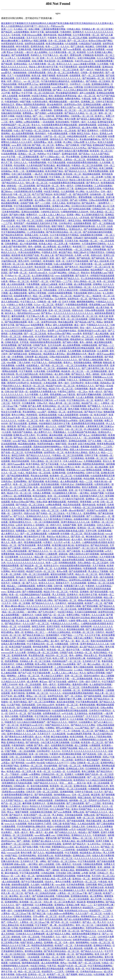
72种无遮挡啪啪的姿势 (40, 711)
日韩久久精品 (50, 687)
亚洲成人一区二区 (27, 154)
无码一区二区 (12, 650)
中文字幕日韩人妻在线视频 (69, 479)
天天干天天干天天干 (36, 38)
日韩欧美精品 (63, 835)
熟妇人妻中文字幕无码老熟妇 (22, 809)
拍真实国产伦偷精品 (23, 432)
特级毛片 (73, 722)
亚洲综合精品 (21, 64)
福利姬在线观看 (76, 603)
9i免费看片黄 (48, 885)
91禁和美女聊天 (40, 102)
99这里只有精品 (40, 96)
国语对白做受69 (92, 676)
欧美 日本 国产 (102, 954)
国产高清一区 (22, 392)
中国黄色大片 (12, 728)
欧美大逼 (36, 75)
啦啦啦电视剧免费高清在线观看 (46, 342)
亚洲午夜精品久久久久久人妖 (76, 522)
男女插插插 (8, 151)
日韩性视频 (102, 46)
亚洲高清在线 (38, 46)
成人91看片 (77, 539)
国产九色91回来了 (47, 612)
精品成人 (33, 339)
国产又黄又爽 (28, 307)
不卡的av (9, 276)
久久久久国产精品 (106, 58)
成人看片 (64, 55)
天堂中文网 (91, 531)
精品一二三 (107, 452)
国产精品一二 (47, 360)
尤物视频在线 (61, 800)
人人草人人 (11, 58)
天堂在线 (106, 844)
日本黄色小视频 (73, 606)
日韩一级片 (85, 682)
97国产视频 (11, 751)
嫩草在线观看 (18, 316)
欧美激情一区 (46, 670)
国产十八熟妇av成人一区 (53, 157)
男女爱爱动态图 (44, 307)
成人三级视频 (107, 676)
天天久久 (61, 629)
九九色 (90, 52)
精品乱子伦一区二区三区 (61, 389)
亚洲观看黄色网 (19, 655)
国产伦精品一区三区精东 (98, 81)
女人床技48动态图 (18, 711)
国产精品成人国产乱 (85, 322)
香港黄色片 (76, 908)
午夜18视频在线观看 (58, 133)
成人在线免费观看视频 (23, 133)
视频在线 (23, 339)
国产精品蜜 (7, 64)
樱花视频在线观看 (58, 102)
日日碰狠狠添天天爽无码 (41, 400)
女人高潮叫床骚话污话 (93, 215)
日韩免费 (29, 357)
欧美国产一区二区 (40, 281)
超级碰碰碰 (62, 368)
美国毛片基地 (95, 189)
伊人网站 (68, 142)
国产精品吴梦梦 (81, 194)
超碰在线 (12, 186)
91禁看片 (48, 542)
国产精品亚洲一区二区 (48, 186)
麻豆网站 (14, 896)
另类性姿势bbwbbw (95, 928)
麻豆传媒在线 (12, 873)
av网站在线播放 (32, 122)
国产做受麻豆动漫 (18, 354)
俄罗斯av (16, 93)
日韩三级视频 (74, 873)
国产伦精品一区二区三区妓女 (36, 131)
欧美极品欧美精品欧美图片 (54, 441)
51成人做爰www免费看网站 (61, 914)
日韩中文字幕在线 (51, 70)
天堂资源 (24, 342)
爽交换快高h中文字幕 (35, 537)
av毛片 (92, 136)
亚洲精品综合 (35, 354)
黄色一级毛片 (67, 186)
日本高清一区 (58, 928)
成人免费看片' (30, 940)
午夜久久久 (73, 380)
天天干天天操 (18, 760)
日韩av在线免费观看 (99, 200)
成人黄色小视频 (90, 128)
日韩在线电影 (35, 136)
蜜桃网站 (12, 676)
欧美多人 (74, 740)
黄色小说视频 (12, 716)
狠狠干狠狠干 (58, 226)
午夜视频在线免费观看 (77, 305)
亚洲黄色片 (78, 32)
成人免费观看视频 (23, 496)
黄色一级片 (64, 383)
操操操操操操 (20, 73)
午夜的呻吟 (66, 32)
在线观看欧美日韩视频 (16, 136)
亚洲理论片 (80, 760)
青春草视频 (107, 661)
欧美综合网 (63, 75)
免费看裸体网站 (73, 487)
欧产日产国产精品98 (42, 194)
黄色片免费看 (44, 545)
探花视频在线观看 (104, 667)
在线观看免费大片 (23, 296)
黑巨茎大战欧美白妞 (94, 534)
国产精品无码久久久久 (13, 183)
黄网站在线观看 (10, 371)
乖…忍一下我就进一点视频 (34, 107)
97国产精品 (86, 145)
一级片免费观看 (25, 200)
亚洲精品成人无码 (75, 769)
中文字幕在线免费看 (47, 699)
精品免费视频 (65, 35)
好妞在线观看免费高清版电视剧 (83, 162)
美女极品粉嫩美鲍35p (90, 139)
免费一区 (97, 99)
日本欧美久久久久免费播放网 (30, 934)
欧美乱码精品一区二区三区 (56, 406)
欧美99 (75, 496)
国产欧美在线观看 (27, 545)
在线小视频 (34, 29)
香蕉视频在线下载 (96, 160)
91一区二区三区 (23, 276)
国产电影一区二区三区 (43, 145)
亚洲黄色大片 (39, 803)
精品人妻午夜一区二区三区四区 (65, 403)
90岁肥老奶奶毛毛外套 (12, 44)
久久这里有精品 (104, 586)
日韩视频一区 (72, 972)
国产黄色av (47, 313)
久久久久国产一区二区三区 (36, 624)
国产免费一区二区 (18, 273)
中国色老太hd (67, 484)
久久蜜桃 (44, 394)
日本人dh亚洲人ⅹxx (58, 287)
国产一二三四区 (43, 203)
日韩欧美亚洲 (21, 87)
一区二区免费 (97, 177)
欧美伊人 (100, 116)
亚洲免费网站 (20, 481)
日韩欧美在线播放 (84, 186)
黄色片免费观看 (90, 487)
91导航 (108, 177)
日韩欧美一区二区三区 (88, 763)
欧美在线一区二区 (73, 174)
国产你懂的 (41, 113)
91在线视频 (7, 435)
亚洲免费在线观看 (33, 148)
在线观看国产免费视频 (88, 850)
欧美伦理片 (49, 148)
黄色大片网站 (18, 415)
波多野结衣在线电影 (99, 38)
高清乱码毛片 (8, 664)
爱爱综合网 (76, 55)
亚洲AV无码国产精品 (82, 809)
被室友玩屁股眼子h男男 (26, 560)
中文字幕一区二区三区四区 (30, 220)
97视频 (72, 133)
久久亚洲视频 (61, 568)
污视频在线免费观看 (93, 864)
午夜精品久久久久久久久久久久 (25, 70)
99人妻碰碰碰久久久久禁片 (73, 890)
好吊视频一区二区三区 (72, 534)
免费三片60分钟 (10, 684)
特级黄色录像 (84, 876)
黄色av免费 (62, 571)
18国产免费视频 (31, 798)
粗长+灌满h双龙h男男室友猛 (63, 96)
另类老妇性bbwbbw (19, 238)
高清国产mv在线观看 (97, 510)
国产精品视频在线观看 (16, 322)
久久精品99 (15, 806)
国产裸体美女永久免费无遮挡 (19, 737)
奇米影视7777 (79, 247)
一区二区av (82, 392)
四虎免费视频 (12, 661)
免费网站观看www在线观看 (19, 447)
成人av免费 (20, 299)
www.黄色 (16, 145)
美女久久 (36, 125)
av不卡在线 (60, 400)
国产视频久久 (94, 406)
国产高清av (84, 154)
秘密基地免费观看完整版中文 (54, 84)
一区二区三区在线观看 (40, 87)
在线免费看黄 (37, 325)
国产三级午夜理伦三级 (93, 368)
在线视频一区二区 (72, 690)
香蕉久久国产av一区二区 (73, 107)
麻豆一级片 (80, 325)
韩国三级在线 (106, 450)
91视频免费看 (9, 827)
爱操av (19, 104)
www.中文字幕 (17, 119)
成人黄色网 (33, 682)
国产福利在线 (36, 151)
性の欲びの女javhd (62, 940)
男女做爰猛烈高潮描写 (67, 93)
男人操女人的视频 (57, 380)
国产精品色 (7, 32)
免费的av (60, 145)
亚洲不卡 (64, 719)
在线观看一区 (91, 948)
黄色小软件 (24, 261)
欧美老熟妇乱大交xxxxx (77, 911)
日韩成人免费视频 (42, 493)
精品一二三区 (86, 481)
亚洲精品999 (81, 189)
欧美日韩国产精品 (54, 171)
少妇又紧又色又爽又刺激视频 (22, 128)
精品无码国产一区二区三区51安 (95, 267)
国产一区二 (39, 116)
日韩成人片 (74, 273)
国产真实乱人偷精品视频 (89, 119)
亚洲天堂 (10, 748)
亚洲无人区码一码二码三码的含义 (35, 197)
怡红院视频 (57, 278)
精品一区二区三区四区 (13, 612)
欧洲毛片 (99, 400)
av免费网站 (35, 774)
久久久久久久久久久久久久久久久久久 (26, 563)
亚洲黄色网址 (64, 684)
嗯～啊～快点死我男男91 (65, 197)
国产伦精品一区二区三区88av (62, 861)
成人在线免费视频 (72, 345)
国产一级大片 (87, 70)
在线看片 (44, 258)
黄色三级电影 (18, 241)
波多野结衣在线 (49, 322)
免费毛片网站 (62, 450)
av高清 (19, 525)
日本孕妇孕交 (66, 223)
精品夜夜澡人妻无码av (55, 354)
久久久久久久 (26, 557)
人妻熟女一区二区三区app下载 (72, 893)
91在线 (107, 914)
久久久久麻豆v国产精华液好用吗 (63, 328)
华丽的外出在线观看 (94, 670)
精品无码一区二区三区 (57, 655)
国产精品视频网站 (85, 954)
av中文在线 (68, 713)
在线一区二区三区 (50, 510)
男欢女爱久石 (91, 655)
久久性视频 (60, 58)
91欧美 (5, 281)
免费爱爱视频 (85, 609)
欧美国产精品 (12, 99)
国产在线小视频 (30, 847)
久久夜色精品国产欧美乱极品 (41, 165)
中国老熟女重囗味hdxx (12, 589)
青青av (48, 325)
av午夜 (86, 255)
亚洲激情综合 (45, 940)
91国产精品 (93, 168)
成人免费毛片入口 (43, 432)
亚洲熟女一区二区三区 (97, 499)
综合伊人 (50, 882)
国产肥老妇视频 (99, 218)
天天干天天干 (23, 78)
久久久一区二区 (9, 473)
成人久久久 (51, 426)
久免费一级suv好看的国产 (73, 510)
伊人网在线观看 (92, 429)
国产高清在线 (33, 510)
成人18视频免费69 (75, 928)
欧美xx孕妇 (41, 380)
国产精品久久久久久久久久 (101, 148)
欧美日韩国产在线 (30, 255)
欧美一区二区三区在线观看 (74, 319)
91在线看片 (76, 922)
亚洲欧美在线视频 (55, 99)
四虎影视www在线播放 (14, 792)
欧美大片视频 (26, 305)
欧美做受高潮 (89, 351)
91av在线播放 (69, 664)
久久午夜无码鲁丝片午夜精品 (24, 168)
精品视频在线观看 (92, 174)
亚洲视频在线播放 (101, 84)
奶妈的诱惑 (98, 73)
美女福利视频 (51, 766)
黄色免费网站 (91, 539)
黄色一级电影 (86, 342)
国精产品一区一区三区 (54, 615)
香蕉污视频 (49, 189)
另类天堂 (16, 403)
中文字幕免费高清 (68, 67)
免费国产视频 (57, 911)
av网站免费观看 (54, 505)
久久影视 (7, 432)
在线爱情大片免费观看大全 (43, 392)
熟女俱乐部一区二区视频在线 (59, 61)
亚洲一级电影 (104, 867)
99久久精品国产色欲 (60, 809)
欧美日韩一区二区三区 (13, 264)
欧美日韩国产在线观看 (21, 647)
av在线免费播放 (22, 32)
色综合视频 (19, 165)
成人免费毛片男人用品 (55, 887)
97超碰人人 (13, 305)
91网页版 (78, 87)
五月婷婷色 (61, 299)
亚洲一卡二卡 (47, 58)
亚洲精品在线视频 (105, 93)
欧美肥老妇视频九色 (97, 890)
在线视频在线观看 (44, 780)
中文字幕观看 (41, 177)
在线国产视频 (27, 203)
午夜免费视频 (33, 284)
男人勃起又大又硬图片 (52, 676)
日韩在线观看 (24, 61)
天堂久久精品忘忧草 (68, 290)
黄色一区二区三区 (85, 925)
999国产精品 (11, 856)
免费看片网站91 (24, 519)
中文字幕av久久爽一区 (37, 316)
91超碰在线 (15, 963)
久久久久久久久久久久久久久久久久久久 (74, 313)
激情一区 (19, 632)
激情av (4, 90)
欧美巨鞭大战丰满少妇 (63, 545)
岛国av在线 (21, 974)
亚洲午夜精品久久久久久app (53, 209)
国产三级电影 (14, 548)
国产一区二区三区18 (78, 41)
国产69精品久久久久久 (97, 812)
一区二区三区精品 (83, 249)
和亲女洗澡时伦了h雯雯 (40, 824)
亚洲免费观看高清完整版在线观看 (88, 423)
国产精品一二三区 (87, 937)
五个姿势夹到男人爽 (76, 658)
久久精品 (92, 122)
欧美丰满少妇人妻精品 (77, 452)
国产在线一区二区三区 (12, 452)
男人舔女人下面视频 (98, 571)
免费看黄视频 (8, 554)
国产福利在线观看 (95, 107)
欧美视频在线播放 (42, 206)
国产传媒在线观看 (100, 650)
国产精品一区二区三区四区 (23, 270)
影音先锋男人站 (46, 856)
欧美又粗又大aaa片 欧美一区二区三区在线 (32, 467)
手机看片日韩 (101, 638)
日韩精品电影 (15, 90)
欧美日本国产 (101, 415)
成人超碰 (12, 200)
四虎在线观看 (29, 705)
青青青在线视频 (39, 621)
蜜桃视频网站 (83, 870)
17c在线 (86, 84)
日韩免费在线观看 (37, 73)
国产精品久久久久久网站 (83, 725)
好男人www (27, 328)
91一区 (36, 58)
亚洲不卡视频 (8, 116)
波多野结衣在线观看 (35, 44)
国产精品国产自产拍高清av (41, 299)
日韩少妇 (26, 145)
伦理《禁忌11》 (15, 81)
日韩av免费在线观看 (95, 310)
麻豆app (44, 682)
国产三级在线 (78, 46)
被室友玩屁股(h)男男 (99, 365)
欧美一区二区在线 (59, 377)
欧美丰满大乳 (9, 708)
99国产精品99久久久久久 (57, 725)
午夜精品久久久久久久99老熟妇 (83, 557)
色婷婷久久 (36, 55)
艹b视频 (23, 406)
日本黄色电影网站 (11, 212)
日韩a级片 (78, 238)
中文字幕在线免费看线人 (56, 229)
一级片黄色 (74, 102)
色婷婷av (42, 154)
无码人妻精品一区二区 (77, 177)
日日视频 (75, 742)
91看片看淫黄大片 (10, 107)
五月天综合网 (55, 345)
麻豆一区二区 (48, 218)
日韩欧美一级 (44, 302)
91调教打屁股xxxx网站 (38, 641)
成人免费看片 (65, 247)
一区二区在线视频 (26, 186)
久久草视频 (59, 806)
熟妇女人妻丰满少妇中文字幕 (44, 67)
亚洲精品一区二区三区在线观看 (72, 789)
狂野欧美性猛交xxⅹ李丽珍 (65, 421)
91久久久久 (56, 693)
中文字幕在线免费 (41, 673)
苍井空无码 (43, 809)
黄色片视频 (74, 409)
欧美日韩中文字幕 (89, 595)
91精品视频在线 (37, 858)
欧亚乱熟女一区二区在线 (64, 131)
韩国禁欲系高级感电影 (35, 104)
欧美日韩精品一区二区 (80, 287)
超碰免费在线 (8, 908)
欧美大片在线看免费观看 (89, 757)
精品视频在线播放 (27, 444)
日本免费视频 (53, 371)
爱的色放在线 (50, 35)
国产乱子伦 (108, 139)
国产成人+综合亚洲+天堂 (102, 261)
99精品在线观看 (45, 249)
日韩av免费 (79, 142)
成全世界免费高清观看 (90, 67)
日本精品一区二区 (83, 653)
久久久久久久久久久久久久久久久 (91, 751)
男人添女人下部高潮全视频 (98, 737)
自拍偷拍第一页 (98, 194)
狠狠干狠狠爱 (49, 75)
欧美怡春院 (49, 261)
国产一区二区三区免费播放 (42, 702)
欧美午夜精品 (33, 464)
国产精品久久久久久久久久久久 (18, 110)
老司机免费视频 (9, 345)
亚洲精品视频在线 (34, 589)
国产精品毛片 (79, 844)
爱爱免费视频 (85, 197)
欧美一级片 (45, 421)
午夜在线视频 (80, 293)
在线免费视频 (94, 247)
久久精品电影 (96, 621)
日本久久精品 (59, 203)
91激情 (72, 621)
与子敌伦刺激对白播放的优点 (55, 81)
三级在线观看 (102, 925)
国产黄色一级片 (42, 745)
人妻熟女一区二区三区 (75, 160)
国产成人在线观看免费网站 (78, 919)
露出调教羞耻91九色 (77, 354)
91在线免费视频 (9, 154)
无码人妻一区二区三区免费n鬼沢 (63, 73)
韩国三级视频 (40, 41)
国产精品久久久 (89, 931)
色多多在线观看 (17, 38)
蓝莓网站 (97, 284)
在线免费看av (40, 142)
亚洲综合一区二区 (86, 528)
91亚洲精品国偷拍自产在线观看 (35, 595)
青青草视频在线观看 (41, 821)
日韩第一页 (86, 73)
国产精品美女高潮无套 (12, 235)
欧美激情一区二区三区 (36, 287)
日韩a (73, 763)
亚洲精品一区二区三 (35, 632)
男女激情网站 (29, 412)
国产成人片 (43, 911)
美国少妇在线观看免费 (102, 641)
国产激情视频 (108, 795)
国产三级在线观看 (75, 803)
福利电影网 (86, 626)
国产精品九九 (72, 139)
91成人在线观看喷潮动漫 (16, 867)
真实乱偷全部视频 (66, 702)
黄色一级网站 (16, 122)
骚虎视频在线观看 (31, 963)
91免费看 (49, 151)
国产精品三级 (39, 914)
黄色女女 (6, 455)
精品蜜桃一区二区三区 (82, 336)
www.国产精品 (20, 441)
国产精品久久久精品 (75, 113)
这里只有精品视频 (87, 58)
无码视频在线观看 (67, 563)
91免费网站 (54, 107)
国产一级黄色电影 (44, 110)
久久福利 (35, 885)
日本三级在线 (18, 528)
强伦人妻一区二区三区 (37, 183)
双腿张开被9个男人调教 (70, 699)
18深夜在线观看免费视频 (60, 293)
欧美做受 (102, 505)
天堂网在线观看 (48, 867)
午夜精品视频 (63, 896)
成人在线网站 (41, 52)
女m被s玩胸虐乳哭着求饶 (80, 734)
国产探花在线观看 (99, 592)
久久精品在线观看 (86, 824)
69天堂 (40, 577)
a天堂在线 (85, 218)
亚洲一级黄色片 (68, 957)
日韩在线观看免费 (61, 270)
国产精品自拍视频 (31, 160)
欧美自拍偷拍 (63, 122)
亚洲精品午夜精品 (16, 742)
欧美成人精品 (96, 90)
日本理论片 (76, 84)
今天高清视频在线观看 (74, 589)
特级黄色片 (10, 722)
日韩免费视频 (100, 249)
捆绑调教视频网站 (92, 220)
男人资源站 (58, 815)
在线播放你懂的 (99, 435)
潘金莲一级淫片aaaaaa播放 (101, 354)
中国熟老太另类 (50, 252)
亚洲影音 (32, 580)
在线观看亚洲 (97, 519)
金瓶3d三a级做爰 (50, 284)
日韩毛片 (100, 632)
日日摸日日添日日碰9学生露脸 (99, 87)
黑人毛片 (102, 922)
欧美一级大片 (96, 392)
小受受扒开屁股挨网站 (104, 609)
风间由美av (106, 383)
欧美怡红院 (36, 383)
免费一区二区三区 (86, 818)
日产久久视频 (95, 441)
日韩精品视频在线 (89, 290)
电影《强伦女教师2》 (33, 890)
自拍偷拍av (7, 171)
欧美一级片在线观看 (104, 577)
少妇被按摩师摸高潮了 (56, 220)
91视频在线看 (62, 644)
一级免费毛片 (103, 203)
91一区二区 (92, 113)
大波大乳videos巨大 (84, 61)
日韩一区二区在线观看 (25, 249)
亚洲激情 (85, 592)
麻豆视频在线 (63, 165)
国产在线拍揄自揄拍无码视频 (98, 229)
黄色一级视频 (35, 247)
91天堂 (102, 539)
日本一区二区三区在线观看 (35, 139)
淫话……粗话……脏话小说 (73, 783)
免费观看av (28, 113)
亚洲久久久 (94, 452)
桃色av (64, 963)
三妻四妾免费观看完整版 (54, 29)
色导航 (47, 737)
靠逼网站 (31, 389)
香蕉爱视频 (30, 899)
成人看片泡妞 (103, 307)
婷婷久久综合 (95, 293)
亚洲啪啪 (33, 423)
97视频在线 (88, 55)
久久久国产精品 (9, 189)
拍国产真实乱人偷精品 (32, 943)
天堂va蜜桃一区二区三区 (45, 916)
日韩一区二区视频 (63, 238)
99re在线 (40, 763)
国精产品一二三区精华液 (63, 850)
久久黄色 (76, 542)
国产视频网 (94, 832)
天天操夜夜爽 (106, 487)
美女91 (95, 133)
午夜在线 (86, 99)
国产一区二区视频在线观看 (34, 534)
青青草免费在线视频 (98, 171)
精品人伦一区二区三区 (87, 574)
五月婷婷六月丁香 (65, 189)
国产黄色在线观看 (44, 795)
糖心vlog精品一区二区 (98, 664)
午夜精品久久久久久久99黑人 (65, 624)
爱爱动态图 (23, 348)
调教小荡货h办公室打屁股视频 (84, 554)
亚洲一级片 (55, 258)
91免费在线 (8, 299)
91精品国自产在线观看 (90, 44)
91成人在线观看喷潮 (68, 415)
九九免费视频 (74, 351)
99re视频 (42, 580)
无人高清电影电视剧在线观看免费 (98, 278)
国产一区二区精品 (10, 658)
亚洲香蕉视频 (18, 510)
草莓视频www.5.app (76, 470)
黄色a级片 (21, 577)
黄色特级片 (41, 133)
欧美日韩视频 (55, 664)
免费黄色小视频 (45, 586)
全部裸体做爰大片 (52, 690)
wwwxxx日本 (7, 653)
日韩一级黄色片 (64, 864)
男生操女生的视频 (40, 476)
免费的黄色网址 (73, 99)
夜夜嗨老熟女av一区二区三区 (96, 916)
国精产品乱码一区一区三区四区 (40, 351)
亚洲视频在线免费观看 (93, 690)
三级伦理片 (40, 328)
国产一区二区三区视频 (93, 75)
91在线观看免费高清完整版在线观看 (60, 125)
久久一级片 (62, 937)
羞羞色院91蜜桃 (80, 684)
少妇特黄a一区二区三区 (82, 116)
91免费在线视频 (34, 789)
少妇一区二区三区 (74, 429)
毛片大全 (110, 368)
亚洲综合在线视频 (30, 212)
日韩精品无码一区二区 (103, 209)
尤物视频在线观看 (84, 484)
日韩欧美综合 (96, 319)
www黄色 (59, 151)
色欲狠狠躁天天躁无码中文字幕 (42, 223)
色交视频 (100, 339)
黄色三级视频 (88, 771)
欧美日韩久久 (63, 537)
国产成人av (84, 435)
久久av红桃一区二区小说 (22, 380)
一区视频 (86, 650)
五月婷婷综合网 (67, 397)
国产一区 (82, 664)
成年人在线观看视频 (63, 325)
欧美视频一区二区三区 (97, 458)
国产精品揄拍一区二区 (94, 78)
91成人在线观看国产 (64, 264)
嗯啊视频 (97, 363)
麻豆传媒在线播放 (67, 528)
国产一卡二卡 (63, 731)
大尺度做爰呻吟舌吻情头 (94, 244)
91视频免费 (54, 534)
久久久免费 (20, 653)
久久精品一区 (21, 29)
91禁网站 (83, 200)
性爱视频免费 (90, 568)
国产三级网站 (22, 960)
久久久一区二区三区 (19, 508)
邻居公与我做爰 (71, 447)
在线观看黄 (75, 75)
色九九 (102, 128)
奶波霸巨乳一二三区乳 (102, 447)
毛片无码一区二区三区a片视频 (73, 38)
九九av (63, 464)
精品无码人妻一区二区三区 (85, 316)
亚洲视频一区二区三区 (65, 110)
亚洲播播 (66, 516)
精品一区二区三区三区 (29, 972)
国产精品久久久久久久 (67, 218)
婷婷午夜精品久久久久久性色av (72, 148)
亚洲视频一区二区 (53, 943)
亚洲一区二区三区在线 (60, 310)
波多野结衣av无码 (73, 104)
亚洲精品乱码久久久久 (38, 516)
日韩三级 (57, 824)
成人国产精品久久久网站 (92, 647)
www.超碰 (60, 885)
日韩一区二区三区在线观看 (36, 574)
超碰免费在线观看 (88, 125)
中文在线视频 (46, 168)
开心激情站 (42, 435)
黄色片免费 (70, 119)
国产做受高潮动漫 (16, 389)
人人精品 (78, 670)
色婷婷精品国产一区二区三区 (16, 125)
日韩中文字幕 (91, 455)
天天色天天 (67, 751)
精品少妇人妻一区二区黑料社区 (65, 128)
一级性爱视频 (16, 719)
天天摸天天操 (72, 241)
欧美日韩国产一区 (63, 194)
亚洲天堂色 (76, 357)
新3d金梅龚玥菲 (55, 104)
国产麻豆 (58, 90)
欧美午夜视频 (8, 974)
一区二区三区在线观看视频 (91, 110)
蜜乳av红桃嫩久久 (65, 728)
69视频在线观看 (90, 345)
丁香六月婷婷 (24, 363)
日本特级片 (36, 261)
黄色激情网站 (63, 116)
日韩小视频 (43, 899)
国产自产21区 (36, 348)
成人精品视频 (26, 177)
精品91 (50, 827)
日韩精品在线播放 (80, 270)
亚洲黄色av (27, 41)
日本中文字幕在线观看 (78, 261)
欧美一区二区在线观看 (59, 496)
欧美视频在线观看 (55, 241)
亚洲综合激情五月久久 (21, 522)
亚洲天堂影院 (54, 626)
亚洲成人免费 (73, 905)
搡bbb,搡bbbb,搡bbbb (15, 606)
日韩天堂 (31, 792)
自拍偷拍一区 (86, 415)
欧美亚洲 (82, 957)
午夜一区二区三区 (22, 194)
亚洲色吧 (67, 844)
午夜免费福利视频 (38, 162)
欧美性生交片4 (51, 566)
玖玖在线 (77, 864)
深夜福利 (90, 339)
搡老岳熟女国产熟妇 (22, 368)
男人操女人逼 (47, 255)
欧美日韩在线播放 (55, 44)
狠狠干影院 (61, 444)
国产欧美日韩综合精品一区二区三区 (64, 232)
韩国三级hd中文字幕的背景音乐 (89, 252)
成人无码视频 (51, 890)
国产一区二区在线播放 (102, 728)
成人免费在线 (50, 247)
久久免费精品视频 (35, 241)
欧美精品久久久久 (86, 386)
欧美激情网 (25, 96)
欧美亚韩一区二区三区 (101, 151)
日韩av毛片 (42, 403)
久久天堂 (101, 226)
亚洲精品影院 (108, 879)
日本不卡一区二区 (18, 713)
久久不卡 (7, 603)
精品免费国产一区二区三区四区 (68, 960)
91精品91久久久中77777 (58, 763)
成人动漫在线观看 (16, 284)
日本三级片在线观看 (22, 174)
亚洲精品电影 (25, 278)
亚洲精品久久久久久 (82, 835)
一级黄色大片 (27, 615)
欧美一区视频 (55, 142)
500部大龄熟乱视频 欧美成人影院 (68, 531)
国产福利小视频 (17, 215)
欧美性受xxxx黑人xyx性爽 (14, 490)
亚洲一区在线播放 (87, 525)
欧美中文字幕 (38, 32)
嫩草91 (38, 879)
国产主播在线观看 (95, 629)
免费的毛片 (32, 215)
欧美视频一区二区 (66, 954)
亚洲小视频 (32, 429)
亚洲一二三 (7, 29)
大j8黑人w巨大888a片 (61, 508)
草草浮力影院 (32, 119)
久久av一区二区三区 (44, 305)
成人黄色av (11, 858)
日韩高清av (7, 481)
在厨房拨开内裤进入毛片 (92, 496)
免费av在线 (90, 815)
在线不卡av (23, 769)
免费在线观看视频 (91, 766)
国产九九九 (19, 516)
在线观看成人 (78, 81)
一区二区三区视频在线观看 (46, 522)
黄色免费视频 (58, 470)
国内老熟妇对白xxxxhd (29, 313)
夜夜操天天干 (14, 160)
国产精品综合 (18, 218)
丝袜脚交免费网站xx (58, 580)
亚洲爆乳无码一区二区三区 (60, 858)
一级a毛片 (38, 174)
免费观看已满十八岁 (74, 586)
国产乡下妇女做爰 (50, 464)
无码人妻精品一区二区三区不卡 (46, 461)
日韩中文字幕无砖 (105, 102)
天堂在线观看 (12, 597)
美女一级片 (86, 328)
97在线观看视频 (23, 75)
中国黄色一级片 (78, 122)
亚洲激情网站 (12, 902)
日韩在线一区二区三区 (83, 731)
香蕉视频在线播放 (83, 363)
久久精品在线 (39, 629)
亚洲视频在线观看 (40, 377)
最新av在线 (34, 360)
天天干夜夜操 (99, 566)
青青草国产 (19, 223)
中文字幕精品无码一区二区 (80, 400)
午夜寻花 (74, 592)
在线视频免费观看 (104, 61)
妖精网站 (110, 107)
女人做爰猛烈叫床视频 (93, 551)
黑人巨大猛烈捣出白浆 (27, 374)
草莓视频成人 (60, 432)
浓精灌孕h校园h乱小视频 (85, 940)
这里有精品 (104, 125)
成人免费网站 (97, 896)
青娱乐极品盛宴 (66, 322)
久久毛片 (58, 542)
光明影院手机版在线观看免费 (39, 667)
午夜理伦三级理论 (67, 392)
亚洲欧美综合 (80, 786)
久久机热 (44, 235)
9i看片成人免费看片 (58, 621)
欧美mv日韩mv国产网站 (101, 41)
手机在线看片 (48, 937)
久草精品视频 (16, 334)
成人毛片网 (96, 899)
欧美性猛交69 (74, 203)
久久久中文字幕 (93, 635)
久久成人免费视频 (85, 397)
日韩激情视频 (81, 389)
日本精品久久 (107, 429)
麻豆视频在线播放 (76, 887)
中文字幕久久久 (51, 55)
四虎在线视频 (55, 363)
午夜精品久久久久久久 (98, 325)
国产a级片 (19, 479)
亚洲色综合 (34, 441)
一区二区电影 (67, 760)
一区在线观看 (48, 122)
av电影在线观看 (56, 113)
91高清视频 (99, 974)
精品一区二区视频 (42, 296)
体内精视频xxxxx (62, 795)
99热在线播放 (50, 290)
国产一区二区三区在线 (35, 334)
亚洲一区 (61, 261)
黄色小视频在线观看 (84, 667)
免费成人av (108, 470)
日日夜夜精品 (78, 458)
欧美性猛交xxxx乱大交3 (41, 238)
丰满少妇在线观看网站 (29, 252)
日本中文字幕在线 (18, 229)
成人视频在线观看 (18, 293)
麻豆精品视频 (56, 435)
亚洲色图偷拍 (75, 568)
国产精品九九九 (72, 278)
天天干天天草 (16, 148)
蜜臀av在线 (82, 621)
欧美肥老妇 (79, 780)
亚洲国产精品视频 (69, 748)
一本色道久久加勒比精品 (32, 99)
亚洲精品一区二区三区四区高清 (63, 597)
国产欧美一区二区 (41, 470)
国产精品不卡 (16, 815)
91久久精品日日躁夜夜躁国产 (19, 331)
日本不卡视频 (69, 302)
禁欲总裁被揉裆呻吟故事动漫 (81, 226)
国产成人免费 (35, 406)
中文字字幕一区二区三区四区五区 (38, 93)
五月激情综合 (22, 151)
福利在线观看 (52, 32)
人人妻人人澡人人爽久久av (52, 215)
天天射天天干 (44, 734)
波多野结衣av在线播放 (80, 580)
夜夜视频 (99, 421)
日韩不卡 (96, 682)
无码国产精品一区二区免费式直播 (30, 310)
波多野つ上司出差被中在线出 (62, 331)
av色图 (85, 873)
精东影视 (16, 255)
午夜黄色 (52, 38)
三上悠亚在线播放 (103, 186)
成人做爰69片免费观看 (94, 49)
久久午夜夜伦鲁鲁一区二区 (86, 35)
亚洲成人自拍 (32, 235)
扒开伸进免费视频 (63, 249)
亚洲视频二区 (88, 102)
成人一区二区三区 (87, 96)
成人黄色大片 (9, 61)
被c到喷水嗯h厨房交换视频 (39, 264)
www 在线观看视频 (65, 276)
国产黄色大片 (93, 183)
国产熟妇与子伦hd (98, 299)
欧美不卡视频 (66, 284)
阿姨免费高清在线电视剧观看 (47, 49)
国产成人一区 (68, 641)
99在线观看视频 (60, 829)
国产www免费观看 (72, 49)
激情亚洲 (108, 322)
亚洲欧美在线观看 (16, 429)
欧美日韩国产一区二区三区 (38, 815)
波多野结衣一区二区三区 (85, 882)
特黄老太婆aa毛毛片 (91, 409)
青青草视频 (86, 502)
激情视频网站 (83, 943)
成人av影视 (7, 580)
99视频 (30, 745)
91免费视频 (45, 618)
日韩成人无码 (78, 827)
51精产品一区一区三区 (55, 136)
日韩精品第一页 (22, 786)
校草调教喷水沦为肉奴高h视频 (17, 783)
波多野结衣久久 (58, 899)
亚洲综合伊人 (76, 229)
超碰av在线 (28, 336)
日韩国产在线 (66, 653)
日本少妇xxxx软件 (46, 705)
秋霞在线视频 (14, 139)
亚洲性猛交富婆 (105, 122)
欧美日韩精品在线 (63, 780)
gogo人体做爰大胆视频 (85, 64)
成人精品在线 (41, 357)
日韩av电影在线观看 (60, 357)
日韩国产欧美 (40, 345)
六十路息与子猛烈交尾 (73, 499)
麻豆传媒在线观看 (23, 690)
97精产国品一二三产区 (61, 281)
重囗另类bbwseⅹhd (64, 670)
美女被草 (72, 444)
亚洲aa (34, 679)
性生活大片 (63, 180)
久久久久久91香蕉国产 (20, 470)
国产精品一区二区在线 (25, 438)
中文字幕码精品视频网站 (44, 180)
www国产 (42, 412)
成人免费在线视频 (83, 284)
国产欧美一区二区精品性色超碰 (70, 168)
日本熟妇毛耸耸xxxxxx (91, 972)
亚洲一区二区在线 (105, 348)
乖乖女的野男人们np (28, 84)
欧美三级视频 (106, 168)
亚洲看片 (69, 774)
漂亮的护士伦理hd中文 (18, 383)
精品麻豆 (90, 46)
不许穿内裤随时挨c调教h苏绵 (31, 827)
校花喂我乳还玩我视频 (91, 597)
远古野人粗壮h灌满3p (69, 916)
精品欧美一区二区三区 (104, 296)
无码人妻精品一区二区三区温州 (93, 563)
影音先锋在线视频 (53, 174)
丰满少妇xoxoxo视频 (32, 35)
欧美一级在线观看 (43, 487)
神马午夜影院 (23, 46)
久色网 (78, 255)
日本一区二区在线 (57, 41)
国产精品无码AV (13, 624)
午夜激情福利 (12, 102)
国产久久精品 (33, 218)
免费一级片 (7, 911)
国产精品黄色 (89, 203)
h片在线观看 (72, 44)
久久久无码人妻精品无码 (76, 90)
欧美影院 (81, 52)
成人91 (106, 206)
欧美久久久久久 (65, 64)
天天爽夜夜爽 (29, 403)
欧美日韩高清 (21, 400)
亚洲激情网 (8, 864)
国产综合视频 (35, 713)
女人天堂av (91, 142)
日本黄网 (88, 699)
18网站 (43, 861)
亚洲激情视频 (67, 792)
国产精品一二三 (106, 345)
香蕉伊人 (72, 58)
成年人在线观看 (87, 93)
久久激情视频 (68, 191)
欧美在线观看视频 (66, 867)
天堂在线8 (61, 873)
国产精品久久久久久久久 (39, 455)
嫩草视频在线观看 (57, 502)
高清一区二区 (23, 908)
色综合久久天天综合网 (41, 806)
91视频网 (79, 774)
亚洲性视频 (55, 516)
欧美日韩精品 (46, 374)
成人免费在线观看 (69, 481)
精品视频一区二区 (89, 241)
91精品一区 (108, 963)
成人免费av (40, 200)
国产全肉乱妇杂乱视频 (80, 209)
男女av (10, 52)
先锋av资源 (42, 502)
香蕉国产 (60, 305)
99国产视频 (25, 102)
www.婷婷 (104, 238)
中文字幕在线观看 (57, 162)
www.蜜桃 (37, 548)
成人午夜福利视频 (29, 244)
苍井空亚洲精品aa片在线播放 (77, 418)
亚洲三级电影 (86, 421)
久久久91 (65, 46)
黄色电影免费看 (41, 647)
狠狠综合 (106, 760)
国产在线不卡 (82, 276)
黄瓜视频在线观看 (33, 542)
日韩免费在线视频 (90, 687)
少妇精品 (35, 908)
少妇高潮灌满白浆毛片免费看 (28, 191)
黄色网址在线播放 (69, 577)
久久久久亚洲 (98, 615)
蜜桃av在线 (23, 858)
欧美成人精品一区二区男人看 (54, 244)
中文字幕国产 (54, 154)
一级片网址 (11, 409)
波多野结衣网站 (96, 957)
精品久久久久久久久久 (66, 360)
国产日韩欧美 (73, 145)
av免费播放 (57, 160)
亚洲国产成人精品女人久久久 (41, 731)
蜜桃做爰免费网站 (96, 902)
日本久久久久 (21, 162)
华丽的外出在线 (106, 568)
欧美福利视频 (8, 780)
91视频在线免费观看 (93, 357)
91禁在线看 (99, 197)
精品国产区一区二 (82, 296)
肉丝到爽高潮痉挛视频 (70, 754)
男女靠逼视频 (106, 655)
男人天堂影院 (59, 595)
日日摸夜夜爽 (12, 557)
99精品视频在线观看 (77, 136)
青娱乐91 (85, 273)
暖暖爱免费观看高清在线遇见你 (47, 708)
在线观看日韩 (30, 90)
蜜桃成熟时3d (77, 339)
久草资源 (62, 351)
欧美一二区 (19, 171)
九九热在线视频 (45, 438)
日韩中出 (9, 960)
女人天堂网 (71, 806)
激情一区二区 (105, 113)
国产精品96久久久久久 (76, 171)
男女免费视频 (73, 157)
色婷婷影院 (32, 415)
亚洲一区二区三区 (11, 307)
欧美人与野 (11, 638)
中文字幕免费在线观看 (87, 702)
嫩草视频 (27, 803)
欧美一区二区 (44, 771)
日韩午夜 (50, 116)
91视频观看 (95, 745)
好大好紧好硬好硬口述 (46, 336)
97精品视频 (101, 136)
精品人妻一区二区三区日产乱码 (50, 557)
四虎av (106, 757)
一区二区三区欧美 (70, 70)
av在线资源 (13, 177)
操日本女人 (11, 313)
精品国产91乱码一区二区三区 (61, 386)
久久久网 (73, 937)
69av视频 (11, 363)
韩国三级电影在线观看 (16, 887)
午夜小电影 (56, 647)
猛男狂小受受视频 (38, 293)
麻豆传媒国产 (94, 760)
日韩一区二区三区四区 (58, 200)
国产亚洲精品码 (70, 647)
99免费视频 (11, 769)
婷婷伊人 (27, 548)
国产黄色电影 (18, 763)
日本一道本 (69, 943)
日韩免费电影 (12, 244)
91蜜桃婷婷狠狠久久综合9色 (75, 212)
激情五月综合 (84, 133)
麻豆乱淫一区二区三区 (34, 386)
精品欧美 (81, 902)
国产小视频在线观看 (32, 592)
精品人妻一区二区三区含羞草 (36, 829)
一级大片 (29, 52)
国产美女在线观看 (18, 423)
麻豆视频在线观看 (103, 342)
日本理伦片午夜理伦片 (100, 711)
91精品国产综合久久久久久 (68, 438)
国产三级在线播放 (48, 528)
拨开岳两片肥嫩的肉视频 (89, 394)
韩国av (100, 322)
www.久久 (12, 278)
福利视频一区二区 (40, 78)
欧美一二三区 (52, 46)
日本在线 (16, 35)
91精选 (38, 615)
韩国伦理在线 (44, 226)
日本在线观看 (48, 908)
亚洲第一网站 (74, 215)
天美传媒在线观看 (74, 815)
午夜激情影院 (18, 957)
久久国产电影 (14, 705)
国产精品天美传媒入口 (34, 635)
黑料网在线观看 (69, 798)
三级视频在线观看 (26, 586)
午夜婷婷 (7, 441)
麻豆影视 (96, 795)
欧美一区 (38, 189)
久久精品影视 (24, 58)
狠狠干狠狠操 (29, 226)
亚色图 (93, 873)
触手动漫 (27, 740)
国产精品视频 (33, 748)
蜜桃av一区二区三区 (19, 281)
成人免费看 (19, 696)
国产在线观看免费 (21, 55)
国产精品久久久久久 (39, 551)
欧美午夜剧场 (18, 693)
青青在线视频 (35, 887)
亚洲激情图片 (53, 635)
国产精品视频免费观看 (18, 476)
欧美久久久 (75, 368)
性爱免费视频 (26, 716)
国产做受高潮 (25, 345)
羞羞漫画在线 (107, 789)
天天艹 (10, 75)
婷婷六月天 (56, 525)
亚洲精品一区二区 (57, 412)
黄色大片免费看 (63, 882)
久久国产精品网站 (58, 273)
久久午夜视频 (32, 394)
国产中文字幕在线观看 (50, 560)
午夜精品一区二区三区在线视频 (87, 165)
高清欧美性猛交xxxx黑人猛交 (92, 331)
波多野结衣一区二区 (78, 299)
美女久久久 (100, 679)
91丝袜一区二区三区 (60, 316)
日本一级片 (106, 191)
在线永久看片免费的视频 (77, 151)
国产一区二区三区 (10, 725)
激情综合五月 (8, 104)
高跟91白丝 (7, 194)
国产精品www (23, 325)
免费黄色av (104, 948)
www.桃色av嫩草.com (63, 87)
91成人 (17, 131)
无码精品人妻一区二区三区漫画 (97, 29)
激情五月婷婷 (18, 455)
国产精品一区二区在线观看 (31, 426)
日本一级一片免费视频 (12, 357)
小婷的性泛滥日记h (50, 212)
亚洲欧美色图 (25, 49)
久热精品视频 (48, 873)
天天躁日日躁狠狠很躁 (27, 209)
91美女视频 (40, 371)
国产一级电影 (69, 258)
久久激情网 (103, 351)
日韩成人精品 (74, 29)
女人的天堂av (93, 191)
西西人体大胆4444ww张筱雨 (84, 450)
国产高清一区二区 (60, 922)
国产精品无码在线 (64, 255)
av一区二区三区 (32, 81)
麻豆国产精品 (66, 252)
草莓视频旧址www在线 (63, 847)
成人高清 (108, 972)
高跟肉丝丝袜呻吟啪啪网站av (48, 447)
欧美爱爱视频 (45, 90)
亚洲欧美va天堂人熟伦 (24, 435)
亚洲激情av (60, 905)
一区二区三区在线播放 (76, 365)
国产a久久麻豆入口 (103, 722)
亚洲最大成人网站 (104, 52)
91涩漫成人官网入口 (64, 467)
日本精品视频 (25, 189)
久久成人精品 (14, 226)
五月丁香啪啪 (44, 270)
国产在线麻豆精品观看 (44, 896)
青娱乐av (51, 537)
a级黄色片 (107, 104)
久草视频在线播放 (93, 461)
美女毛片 (38, 690)
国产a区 (74, 200)
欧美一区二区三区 (85, 467)
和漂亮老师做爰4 (46, 444)
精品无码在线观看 (21, 461)
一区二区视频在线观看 (28, 157)
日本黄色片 (61, 603)
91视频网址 (30, 719)
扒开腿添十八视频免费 (46, 554)
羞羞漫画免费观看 (40, 508)
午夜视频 (46, 160)
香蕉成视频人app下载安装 (102, 305)
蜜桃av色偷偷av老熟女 (89, 600)
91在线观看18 (86, 722)
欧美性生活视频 (100, 919)
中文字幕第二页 (57, 177)
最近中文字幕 (73, 650)
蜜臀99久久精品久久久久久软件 (17, 142)
